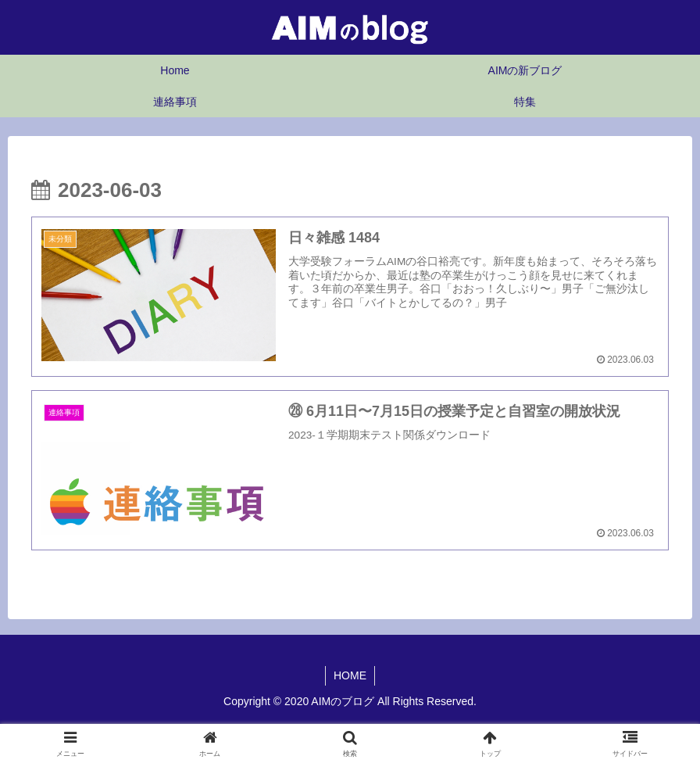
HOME (350, 675)
